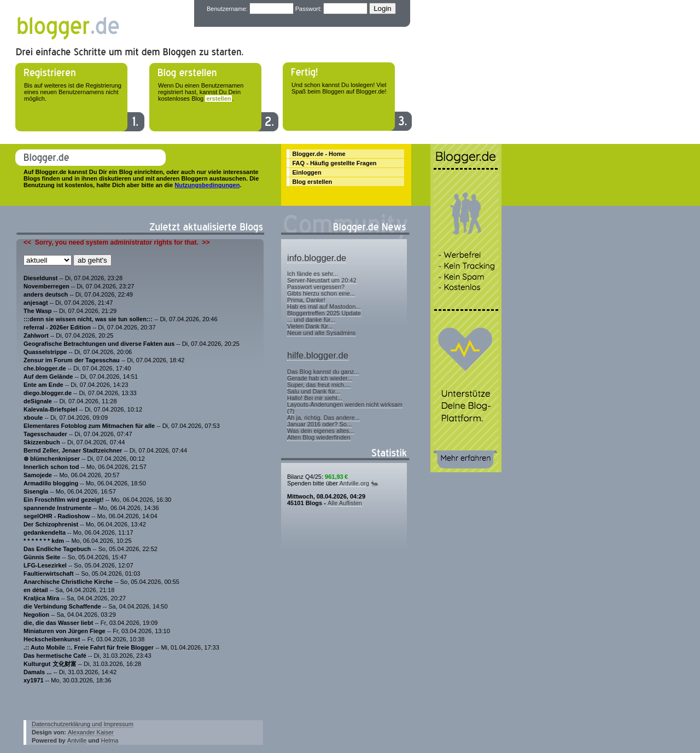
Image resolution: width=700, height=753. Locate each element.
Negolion (36, 615)
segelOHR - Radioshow (57, 516)
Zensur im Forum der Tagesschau (72, 360)
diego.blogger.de (48, 393)
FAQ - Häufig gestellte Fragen (335, 163)
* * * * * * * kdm (44, 541)
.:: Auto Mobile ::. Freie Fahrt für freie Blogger (89, 647)
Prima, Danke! (306, 300)
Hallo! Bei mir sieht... (315, 398)
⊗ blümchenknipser (52, 459)
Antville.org (354, 483)
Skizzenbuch (42, 442)
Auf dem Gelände (48, 376)
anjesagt (36, 303)
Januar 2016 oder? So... (319, 424)
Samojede (38, 475)
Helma (110, 740)
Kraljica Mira (41, 598)
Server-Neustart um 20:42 (322, 280)
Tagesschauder (45, 434)
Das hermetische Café (55, 656)
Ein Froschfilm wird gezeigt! (64, 500)
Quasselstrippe (45, 352)
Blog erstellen (313, 182)
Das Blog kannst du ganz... (323, 372)
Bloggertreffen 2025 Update (324, 313)
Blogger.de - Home (319, 154)
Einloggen (307, 172)
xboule (33, 418)
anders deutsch (46, 294)
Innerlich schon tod (52, 467)
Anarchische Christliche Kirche (68, 582)
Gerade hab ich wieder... (320, 378)
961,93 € (336, 477)
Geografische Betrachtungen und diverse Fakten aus (100, 344)
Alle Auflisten (345, 503)
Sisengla (36, 491)
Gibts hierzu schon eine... (321, 293)
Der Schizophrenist (52, 524)
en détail (36, 590)
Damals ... (38, 672)
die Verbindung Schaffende (62, 606)
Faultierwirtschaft (49, 574)
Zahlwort (36, 335)
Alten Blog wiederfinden (319, 437)
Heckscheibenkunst (52, 639)
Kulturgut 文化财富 (50, 664)
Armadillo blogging (51, 483)
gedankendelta (45, 532)
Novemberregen (47, 286)
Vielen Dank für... (310, 326)
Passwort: (308, 9)
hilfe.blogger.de (318, 355)
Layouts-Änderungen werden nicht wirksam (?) (345, 408)
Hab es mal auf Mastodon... (324, 306)
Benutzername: (227, 9)
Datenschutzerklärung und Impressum (83, 724)
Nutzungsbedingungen (207, 185)
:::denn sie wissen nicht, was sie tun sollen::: (88, 319)
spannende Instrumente (57, 508)
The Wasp (38, 311)
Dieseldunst (40, 278)
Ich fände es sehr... (313, 274)
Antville (77, 740)
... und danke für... (311, 320)
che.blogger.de (45, 368)
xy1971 (34, 680)
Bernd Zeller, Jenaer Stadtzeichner (73, 450)
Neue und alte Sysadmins (321, 333)
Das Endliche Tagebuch (57, 549)
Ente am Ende (43, 385)
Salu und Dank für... (314, 391)
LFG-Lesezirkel (45, 565)
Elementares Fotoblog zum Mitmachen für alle (89, 426)
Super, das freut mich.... (319, 385)
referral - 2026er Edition (57, 327)
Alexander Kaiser (91, 732)
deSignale (38, 401)
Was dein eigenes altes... (321, 431)
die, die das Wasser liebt (58, 623)
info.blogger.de (317, 258)
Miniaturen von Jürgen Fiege (65, 631)
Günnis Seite (42, 557)
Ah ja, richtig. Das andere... (323, 418)
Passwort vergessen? (316, 287)
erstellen (218, 99)
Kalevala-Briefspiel (50, 409)
